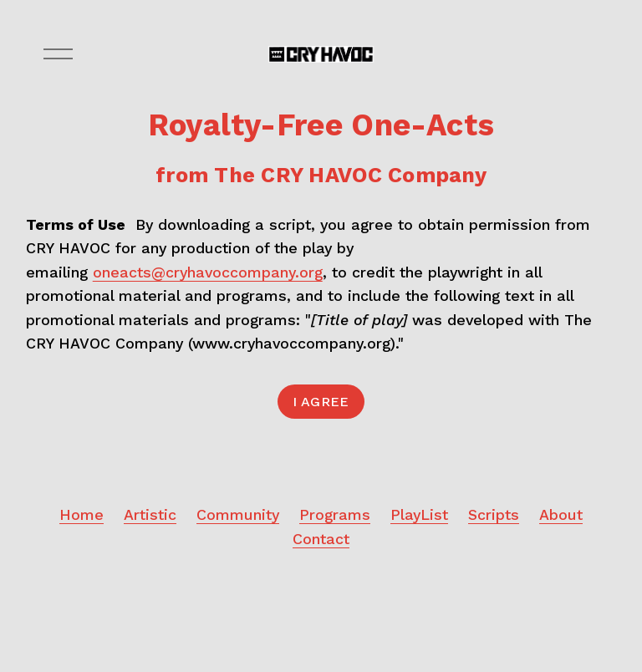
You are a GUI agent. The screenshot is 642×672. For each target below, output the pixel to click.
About (561, 514)
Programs (335, 514)
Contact (321, 539)
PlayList (419, 514)
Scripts (494, 514)
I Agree (321, 402)
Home (82, 514)
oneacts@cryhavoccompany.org (208, 272)
